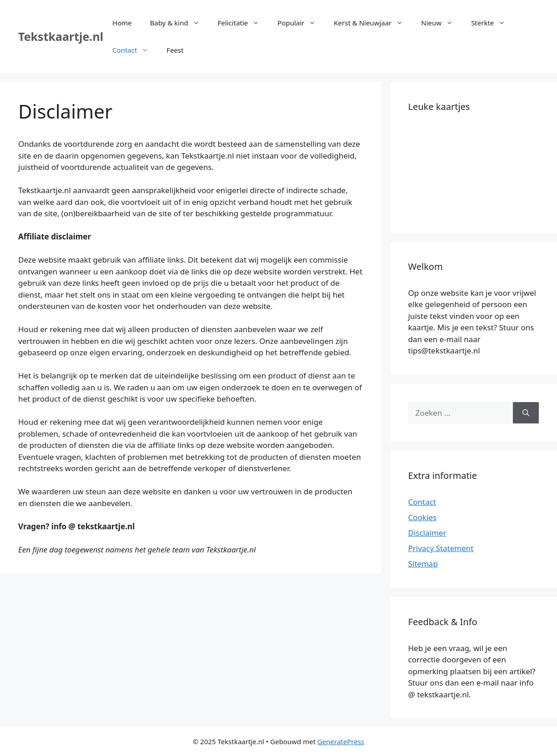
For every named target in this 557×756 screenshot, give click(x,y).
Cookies (423, 517)
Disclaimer (427, 533)
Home (122, 23)
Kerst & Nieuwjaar (373, 23)
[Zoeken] (526, 413)
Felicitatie (243, 23)
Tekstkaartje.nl (61, 36)
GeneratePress (341, 741)
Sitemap (423, 564)
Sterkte (493, 23)
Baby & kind (179, 23)
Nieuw (442, 23)
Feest (175, 50)
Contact (135, 50)
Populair (301, 23)
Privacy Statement (441, 548)
